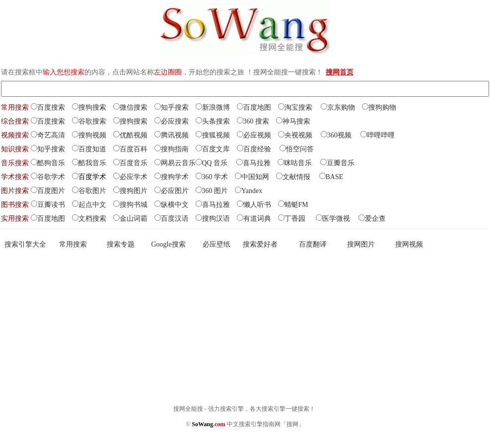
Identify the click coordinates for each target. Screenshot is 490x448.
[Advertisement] (245, 326)
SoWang (209, 424)
